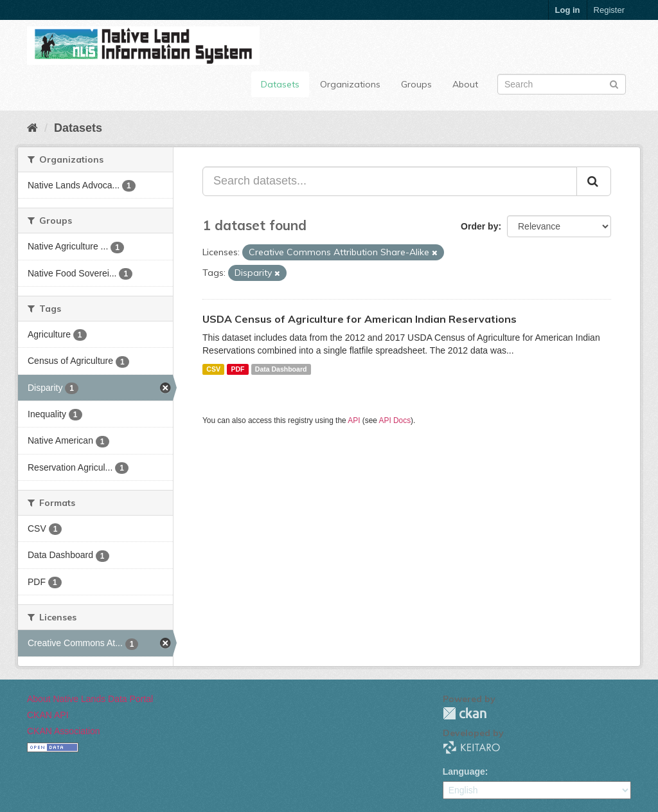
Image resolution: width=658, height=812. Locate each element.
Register (609, 10)
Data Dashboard (281, 369)
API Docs (395, 420)
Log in (568, 10)
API (354, 420)
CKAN (465, 713)
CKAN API (48, 715)
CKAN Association (64, 731)
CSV (213, 369)
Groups (416, 84)
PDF (237, 369)
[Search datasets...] (390, 181)
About (465, 84)
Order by (479, 226)
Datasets (280, 84)
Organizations (350, 84)
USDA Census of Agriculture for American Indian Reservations (360, 319)
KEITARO (472, 747)
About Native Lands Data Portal (90, 699)
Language (464, 771)
